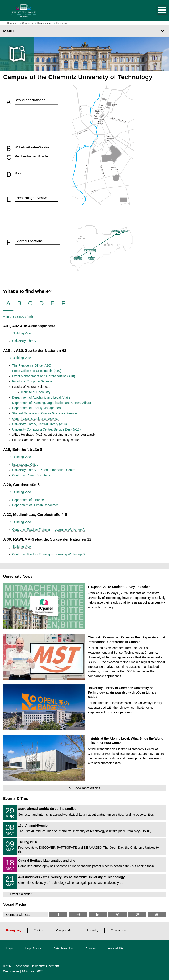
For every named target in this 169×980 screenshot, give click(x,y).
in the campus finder (21, 316)
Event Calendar (21, 894)
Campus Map (65, 931)
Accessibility (116, 948)
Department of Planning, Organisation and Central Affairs (51, 403)
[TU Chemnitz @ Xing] (117, 915)
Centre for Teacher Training (31, 530)
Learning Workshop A (70, 530)
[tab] (8, 304)
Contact (39, 931)
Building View (22, 333)
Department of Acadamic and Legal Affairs (41, 397)
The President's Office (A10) (32, 365)
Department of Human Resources (35, 505)
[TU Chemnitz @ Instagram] (78, 915)
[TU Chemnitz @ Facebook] (58, 915)
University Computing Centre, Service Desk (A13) (46, 429)
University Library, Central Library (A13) (39, 424)
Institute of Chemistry (36, 392)
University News (18, 576)
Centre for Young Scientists (31, 475)
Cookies (91, 948)
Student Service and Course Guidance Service (44, 413)
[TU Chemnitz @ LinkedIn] (98, 915)
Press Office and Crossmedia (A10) (37, 371)
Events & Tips (16, 799)
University (92, 931)
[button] (157, 11)
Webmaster (11, 971)
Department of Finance (28, 500)
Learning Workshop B (70, 554)
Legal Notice (33, 948)
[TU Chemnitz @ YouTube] (157, 915)
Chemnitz (117, 931)
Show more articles (87, 788)
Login (9, 948)
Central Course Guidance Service (35, 419)
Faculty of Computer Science (32, 381)
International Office (25, 465)
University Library (24, 341)
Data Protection (63, 948)
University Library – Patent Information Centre (44, 470)
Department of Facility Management (37, 408)
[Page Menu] (84, 31)
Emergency (14, 931)
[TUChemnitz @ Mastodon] (137, 915)
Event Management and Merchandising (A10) (44, 376)
